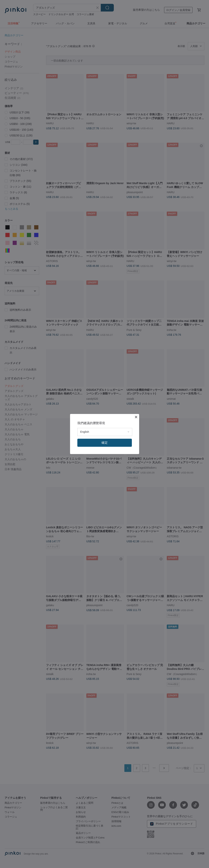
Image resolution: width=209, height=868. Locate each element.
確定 (105, 443)
